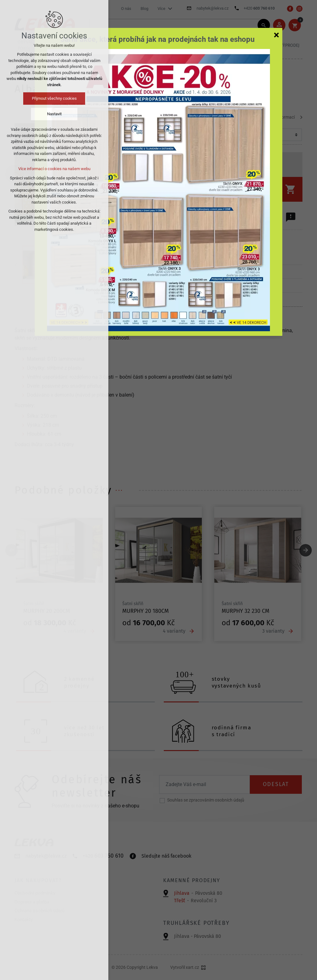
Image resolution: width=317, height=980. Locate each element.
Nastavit (54, 114)
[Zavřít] (276, 35)
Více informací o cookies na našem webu (54, 169)
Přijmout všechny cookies (54, 98)
